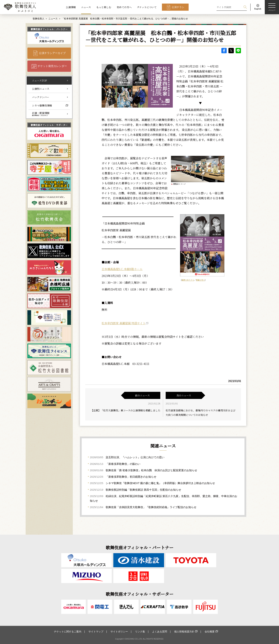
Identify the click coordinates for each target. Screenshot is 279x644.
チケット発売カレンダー (52, 66)
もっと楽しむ (104, 7)
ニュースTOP (40, 80)
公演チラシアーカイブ (52, 53)
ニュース (86, 7)
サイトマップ (96, 632)
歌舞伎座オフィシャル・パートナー (49, 29)
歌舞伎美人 (39, 19)
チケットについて (147, 7)
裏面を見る (200, 280)
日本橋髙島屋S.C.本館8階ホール (122, 269)
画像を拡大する (188, 280)
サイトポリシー (119, 632)
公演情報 (71, 7)
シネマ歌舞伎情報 (42, 105)
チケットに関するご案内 (68, 632)
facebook (224, 51)
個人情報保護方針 (184, 632)
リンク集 (140, 632)
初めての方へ (124, 7)
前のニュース (142, 395)
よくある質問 (160, 632)
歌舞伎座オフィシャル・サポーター (49, 125)
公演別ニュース (41, 89)
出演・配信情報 (41, 114)
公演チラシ (178, 7)
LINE (238, 51)
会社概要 (210, 632)
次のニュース (184, 395)
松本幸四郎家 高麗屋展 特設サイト (124, 323)
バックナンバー (41, 97)
